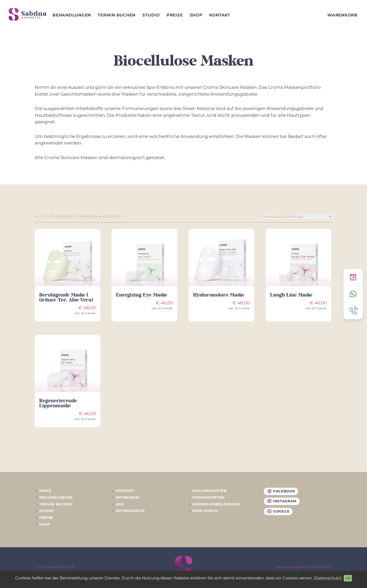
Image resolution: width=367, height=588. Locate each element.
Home (45, 491)
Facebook (281, 491)
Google (278, 511)
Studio (151, 15)
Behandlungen (72, 15)
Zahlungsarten (209, 491)
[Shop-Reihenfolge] (297, 217)
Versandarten (208, 497)
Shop (196, 15)
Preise (175, 15)
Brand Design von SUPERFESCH (305, 567)
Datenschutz (328, 578)
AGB (120, 504)
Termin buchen (117, 15)
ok (348, 578)
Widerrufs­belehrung (216, 504)
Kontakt (220, 15)
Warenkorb (342, 15)
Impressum (128, 497)
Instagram (282, 501)
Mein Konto (205, 511)
